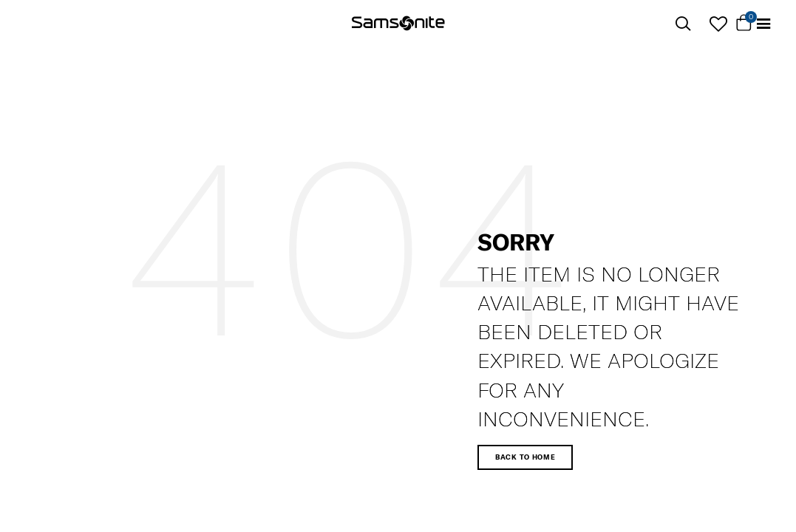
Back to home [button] (525, 457)
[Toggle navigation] (763, 24)
